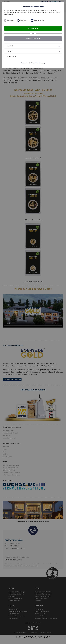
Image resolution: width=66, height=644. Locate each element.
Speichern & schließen (33, 39)
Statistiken (24, 20)
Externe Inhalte (39, 20)
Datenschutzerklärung (38, 63)
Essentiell (10, 20)
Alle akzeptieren (33, 28)
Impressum (25, 63)
